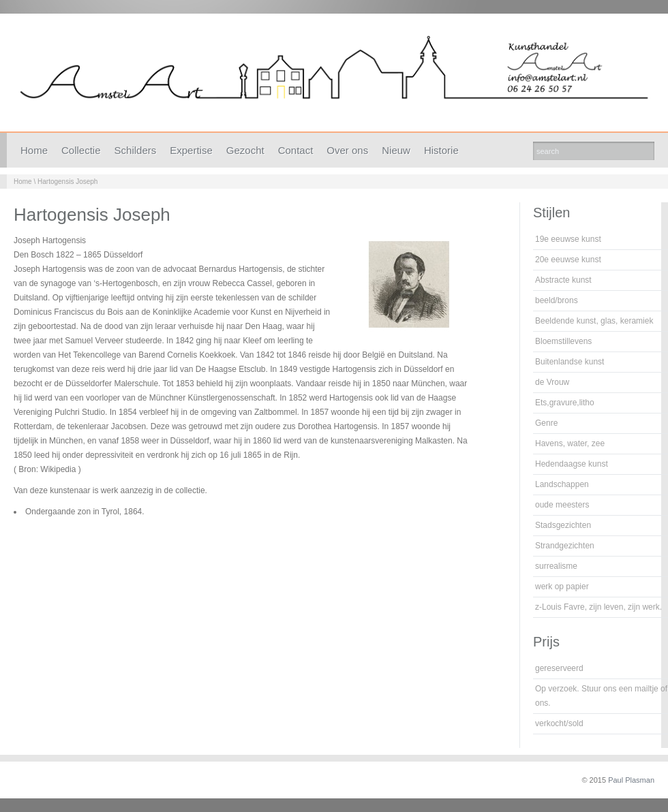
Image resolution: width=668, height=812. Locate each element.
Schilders (136, 150)
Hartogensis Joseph (67, 182)
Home (34, 150)
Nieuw (396, 150)
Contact (296, 150)
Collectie (81, 150)
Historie (441, 150)
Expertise (191, 150)
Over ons (347, 150)
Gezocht (245, 150)
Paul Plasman (631, 780)
